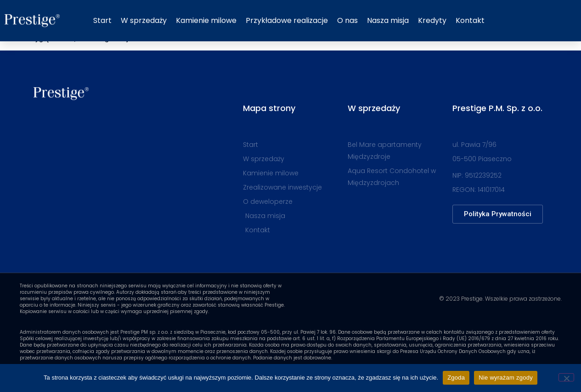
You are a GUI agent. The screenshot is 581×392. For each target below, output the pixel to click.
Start (102, 20)
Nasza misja (388, 20)
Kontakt (470, 20)
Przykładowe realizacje (287, 20)
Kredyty (432, 20)
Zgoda (456, 378)
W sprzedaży (144, 20)
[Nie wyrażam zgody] (566, 377)
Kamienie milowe (206, 20)
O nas (347, 20)
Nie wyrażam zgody (506, 378)
